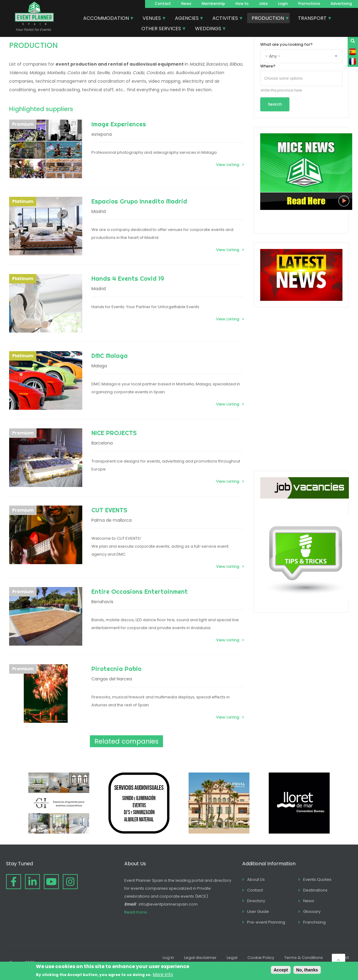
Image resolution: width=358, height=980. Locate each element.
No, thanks (307, 970)
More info (163, 975)
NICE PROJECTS (114, 433)
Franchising (314, 922)
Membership (213, 4)
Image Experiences (119, 124)
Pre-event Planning (266, 922)
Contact (163, 4)
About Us (256, 879)
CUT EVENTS (109, 510)
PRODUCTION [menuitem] (268, 19)
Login (283, 4)
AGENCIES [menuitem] (187, 19)
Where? (268, 66)
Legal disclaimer (200, 958)
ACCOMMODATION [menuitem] (106, 19)
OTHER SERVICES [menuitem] (161, 29)
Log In (168, 958)
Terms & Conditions (304, 958)
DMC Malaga (110, 356)
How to (242, 4)
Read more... (137, 912)
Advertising (341, 4)
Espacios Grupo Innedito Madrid (139, 201)
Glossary (312, 912)
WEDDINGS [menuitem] (208, 29)
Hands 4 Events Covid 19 (128, 278)
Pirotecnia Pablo (116, 669)
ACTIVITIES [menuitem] (225, 19)
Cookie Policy (261, 958)
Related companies (126, 741)
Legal (232, 958)
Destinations (315, 890)
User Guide (258, 912)
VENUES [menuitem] (152, 19)
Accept (281, 970)
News (186, 4)
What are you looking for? (286, 44)
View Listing (228, 165)
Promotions (309, 4)
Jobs (263, 4)
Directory (256, 901)
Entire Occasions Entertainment (140, 591)
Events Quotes (317, 879)
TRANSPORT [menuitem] (313, 19)
